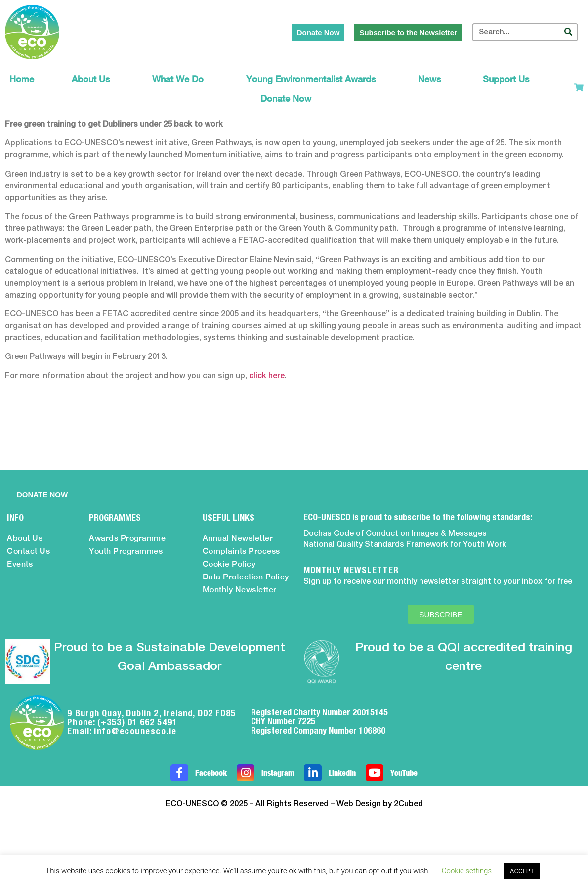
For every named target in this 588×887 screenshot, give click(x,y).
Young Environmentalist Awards (313, 79)
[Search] (568, 32)
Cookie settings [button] (467, 871)
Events (20, 564)
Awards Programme (127, 538)
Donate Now (286, 99)
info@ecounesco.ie (135, 731)
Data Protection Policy (246, 577)
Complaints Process (241, 551)
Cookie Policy (229, 564)
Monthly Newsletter (240, 590)
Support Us (508, 79)
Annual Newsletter (238, 538)
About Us (93, 79)
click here (267, 376)
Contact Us (28, 551)
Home (22, 79)
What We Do (180, 79)
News (432, 79)
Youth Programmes (126, 551)
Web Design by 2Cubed (380, 804)
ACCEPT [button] (522, 871)
